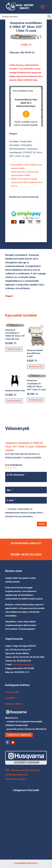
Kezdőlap (14, 141)
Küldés (42, 524)
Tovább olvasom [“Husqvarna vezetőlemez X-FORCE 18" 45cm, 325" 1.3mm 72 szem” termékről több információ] (36, 400)
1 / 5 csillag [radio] (6, 468)
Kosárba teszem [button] (14, 349)
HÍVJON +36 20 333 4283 (26, 554)
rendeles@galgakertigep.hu (23, 665)
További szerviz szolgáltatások (19, 735)
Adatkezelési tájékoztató (16, 775)
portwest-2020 (12, 692)
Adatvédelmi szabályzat (16, 779)
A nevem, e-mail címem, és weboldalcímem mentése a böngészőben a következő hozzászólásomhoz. (24, 513)
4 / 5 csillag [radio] (13, 468)
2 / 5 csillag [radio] (9, 468)
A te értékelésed (14, 465)
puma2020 (10, 698)
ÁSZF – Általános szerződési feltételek (22, 770)
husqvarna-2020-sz (14, 704)
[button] (38, 38)
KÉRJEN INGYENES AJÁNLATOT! (26, 543)
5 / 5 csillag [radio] (16, 468)
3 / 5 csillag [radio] (11, 468)
